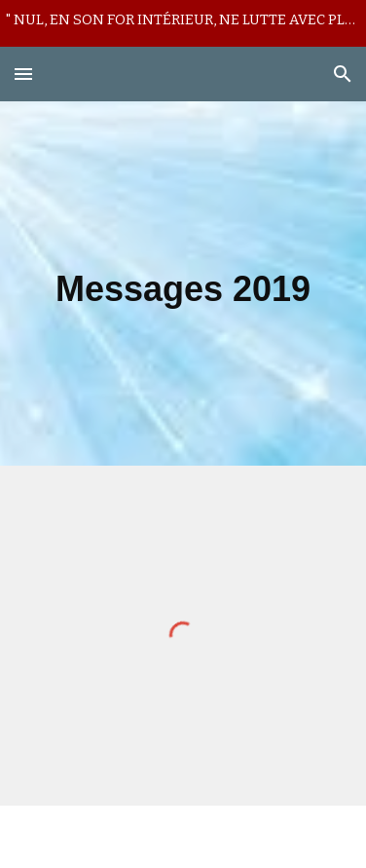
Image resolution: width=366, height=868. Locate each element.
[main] (183, 283)
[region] (183, 23)
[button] (23, 74)
